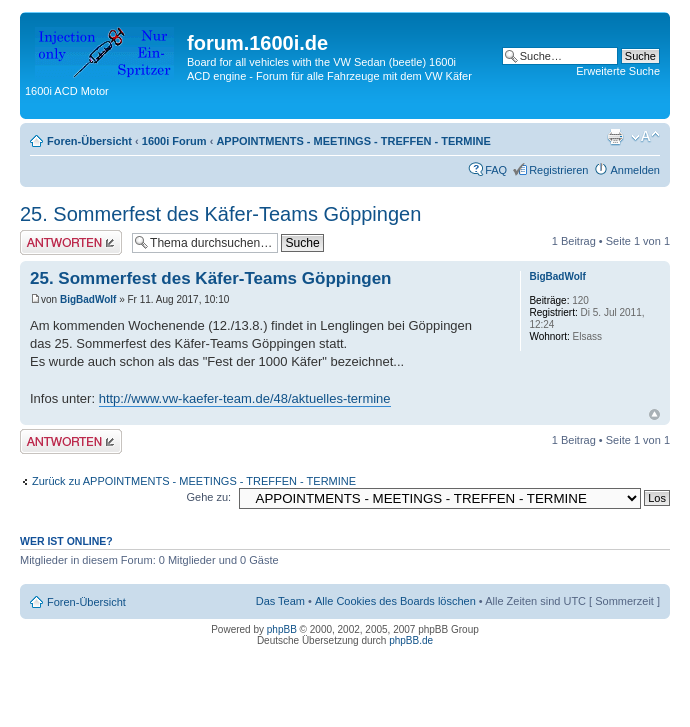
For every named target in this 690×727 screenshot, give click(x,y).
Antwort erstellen (71, 242)
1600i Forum (174, 141)
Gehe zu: (208, 497)
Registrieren (558, 170)
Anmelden (635, 170)
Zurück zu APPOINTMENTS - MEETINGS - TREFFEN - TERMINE (194, 481)
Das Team (280, 601)
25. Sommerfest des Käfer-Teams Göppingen (220, 214)
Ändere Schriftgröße (645, 137)
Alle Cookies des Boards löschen (395, 601)
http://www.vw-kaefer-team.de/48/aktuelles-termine (245, 398)
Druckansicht (615, 137)
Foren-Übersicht (89, 141)
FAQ (496, 170)
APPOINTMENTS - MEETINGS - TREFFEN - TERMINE (353, 141)
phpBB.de (411, 640)
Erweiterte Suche (618, 71)
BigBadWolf (88, 299)
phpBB (282, 629)
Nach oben (654, 414)
